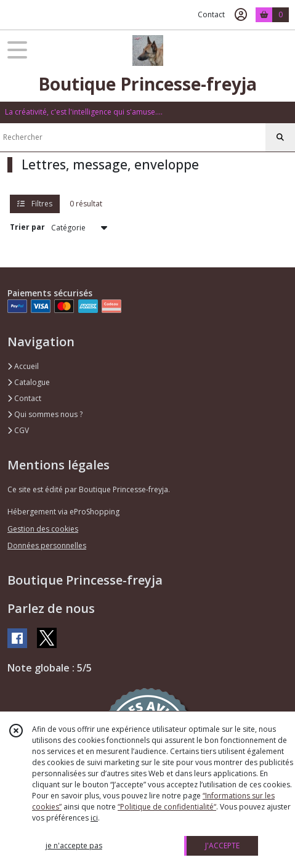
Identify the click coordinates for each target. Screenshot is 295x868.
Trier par (27, 227)
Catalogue (29, 382)
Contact (211, 14)
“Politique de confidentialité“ (167, 807)
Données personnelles (47, 546)
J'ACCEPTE (222, 846)
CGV (18, 430)
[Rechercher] (280, 137)
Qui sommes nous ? (45, 414)
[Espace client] (241, 15)
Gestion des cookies (43, 529)
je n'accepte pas (74, 846)
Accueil (23, 366)
